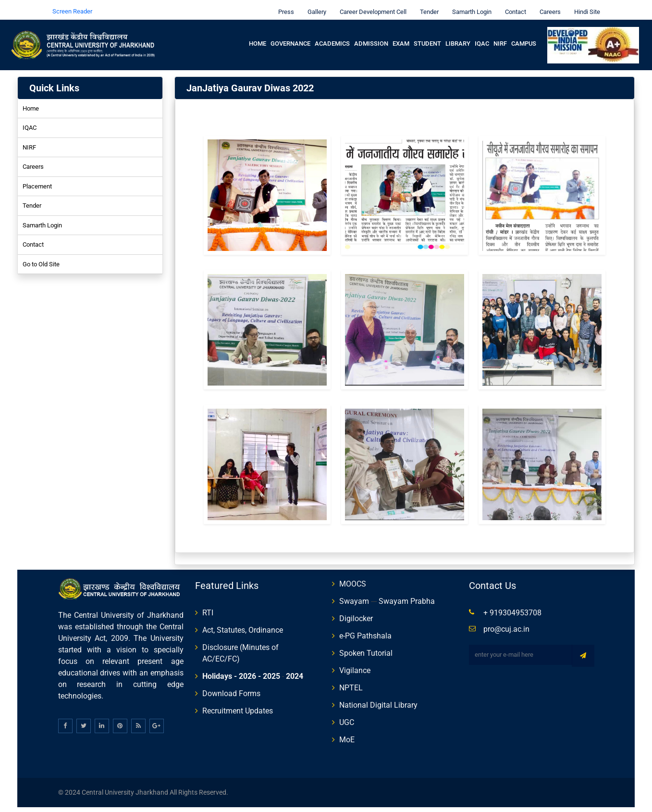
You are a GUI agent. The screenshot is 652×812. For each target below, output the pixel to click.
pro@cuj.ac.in (506, 622)
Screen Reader (72, 5)
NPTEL (351, 681)
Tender (427, 5)
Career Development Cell (371, 5)
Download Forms (231, 687)
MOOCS (353, 577)
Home (258, 37)
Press (284, 5)
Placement (37, 180)
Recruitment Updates (238, 704)
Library (458, 37)
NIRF (500, 37)
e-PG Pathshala (365, 629)
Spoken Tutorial (366, 646)
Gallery (314, 5)
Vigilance (355, 664)
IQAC (482, 37)
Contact (513, 5)
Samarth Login (469, 5)
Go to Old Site (41, 257)
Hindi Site (585, 5)
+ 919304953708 (512, 606)
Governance (290, 37)
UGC (347, 716)
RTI (208, 606)
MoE (347, 733)
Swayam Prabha (407, 594)
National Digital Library (378, 698)
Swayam (354, 594)
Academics (332, 37)
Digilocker (356, 612)
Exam (401, 37)
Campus (524, 37)
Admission (371, 37)
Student (427, 37)
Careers (548, 5)
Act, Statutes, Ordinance (243, 623)
